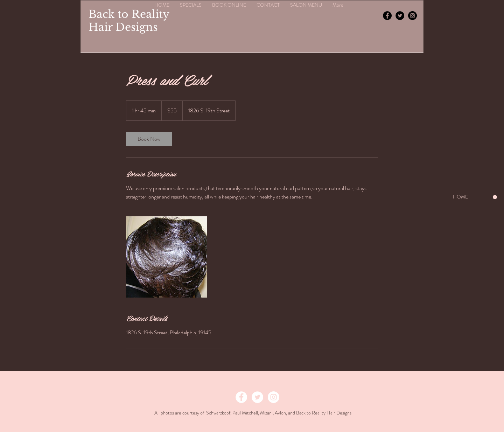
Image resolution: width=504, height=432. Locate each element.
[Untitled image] (167, 257)
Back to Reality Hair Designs (129, 21)
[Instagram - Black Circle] (412, 16)
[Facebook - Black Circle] (387, 16)
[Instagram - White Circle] (274, 397)
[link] (149, 139)
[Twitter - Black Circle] (400, 16)
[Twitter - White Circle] (257, 397)
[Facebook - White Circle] (241, 397)
